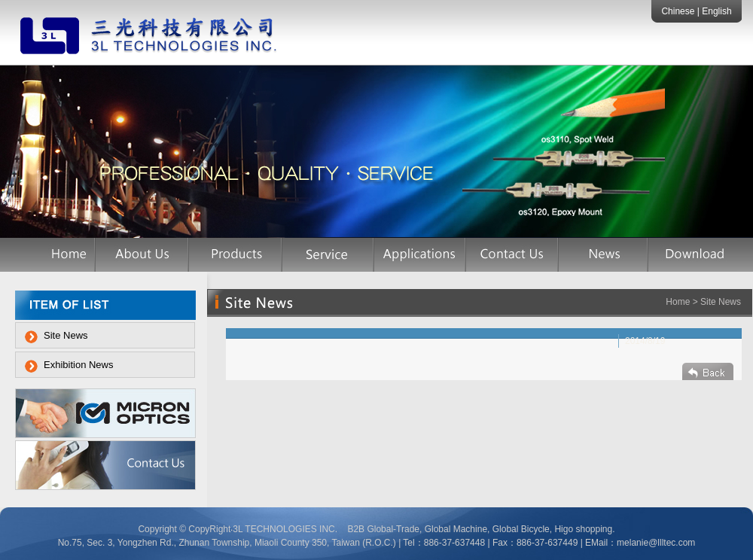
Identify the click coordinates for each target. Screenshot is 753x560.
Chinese (679, 11)
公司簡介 (142, 255)
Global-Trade (393, 529)
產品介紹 (236, 255)
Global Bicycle (519, 529)
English (716, 11)
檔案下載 (693, 255)
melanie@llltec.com (656, 543)
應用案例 (420, 255)
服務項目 (328, 255)
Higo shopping (583, 529)
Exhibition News (79, 365)
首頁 (63, 255)
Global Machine (456, 529)
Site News (66, 335)
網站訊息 (604, 255)
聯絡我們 (512, 255)
